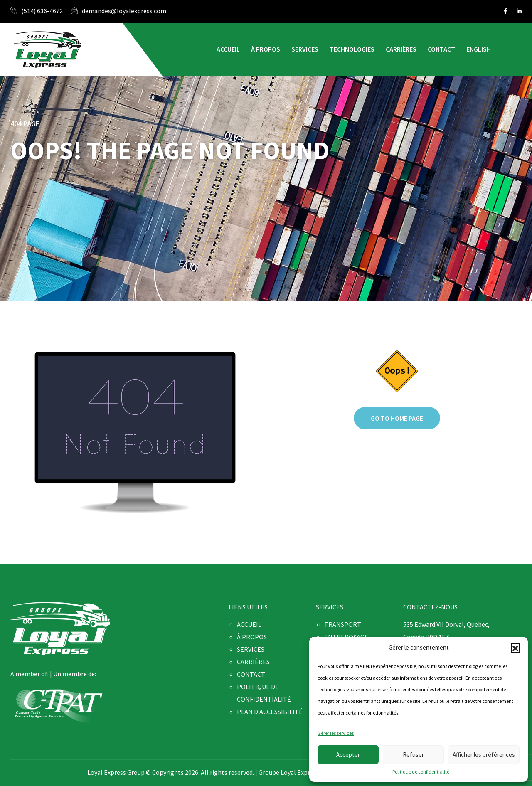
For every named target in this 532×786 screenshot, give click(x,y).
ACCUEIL (228, 49)
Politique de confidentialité (421, 772)
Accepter (348, 755)
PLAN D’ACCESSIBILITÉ (270, 712)
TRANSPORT (343, 624)
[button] (515, 648)
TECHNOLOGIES (352, 49)
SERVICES (305, 49)
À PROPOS (266, 49)
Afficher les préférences (484, 755)
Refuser (413, 755)
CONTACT (441, 49)
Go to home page (397, 418)
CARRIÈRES (401, 49)
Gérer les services (336, 733)
